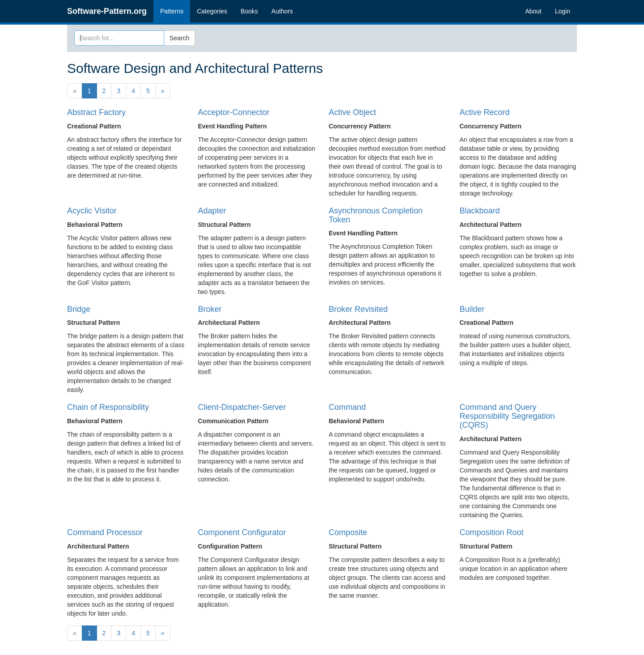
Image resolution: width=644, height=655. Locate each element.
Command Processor (105, 532)
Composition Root (492, 532)
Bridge (79, 309)
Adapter (212, 211)
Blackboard (480, 211)
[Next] (163, 91)
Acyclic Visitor (92, 211)
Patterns (172, 11)
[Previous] (75, 91)
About (533, 11)
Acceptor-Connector (234, 112)
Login (563, 11)
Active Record (485, 112)
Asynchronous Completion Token (376, 215)
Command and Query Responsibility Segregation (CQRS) (507, 416)
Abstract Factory (96, 112)
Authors (282, 11)
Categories (212, 11)
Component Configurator (242, 532)
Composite (348, 532)
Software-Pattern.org (107, 11)
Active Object (352, 112)
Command (347, 407)
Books (249, 11)
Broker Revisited (358, 309)
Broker (210, 309)
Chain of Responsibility (108, 407)
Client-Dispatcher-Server (242, 407)
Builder (472, 309)
